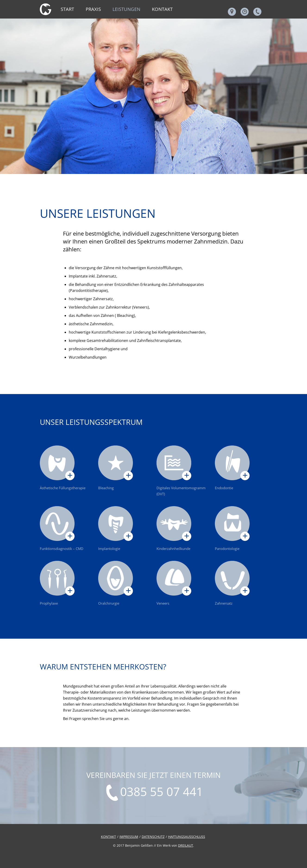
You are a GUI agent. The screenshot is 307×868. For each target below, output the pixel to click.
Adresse (232, 12)
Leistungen (126, 9)
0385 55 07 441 (162, 792)
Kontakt (162, 9)
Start (67, 9)
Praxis (93, 9)
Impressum (129, 837)
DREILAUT (186, 845)
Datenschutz (153, 837)
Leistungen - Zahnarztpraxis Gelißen (45, 9)
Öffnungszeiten (245, 12)
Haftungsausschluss (187, 837)
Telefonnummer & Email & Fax (257, 12)
